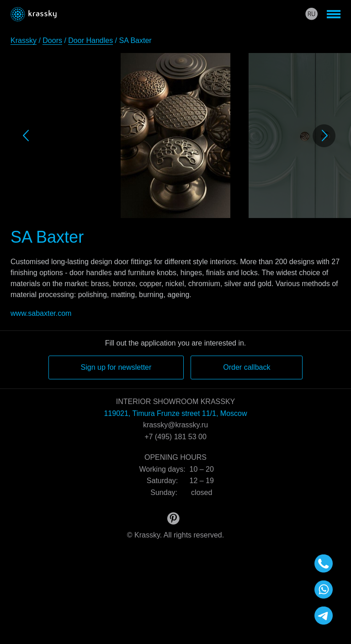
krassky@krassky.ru (175, 425)
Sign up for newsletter (116, 367)
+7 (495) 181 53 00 (175, 437)
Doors (52, 40)
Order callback (247, 367)
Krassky (24, 40)
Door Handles (90, 40)
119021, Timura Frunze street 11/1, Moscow (175, 413)
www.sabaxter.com (41, 313)
